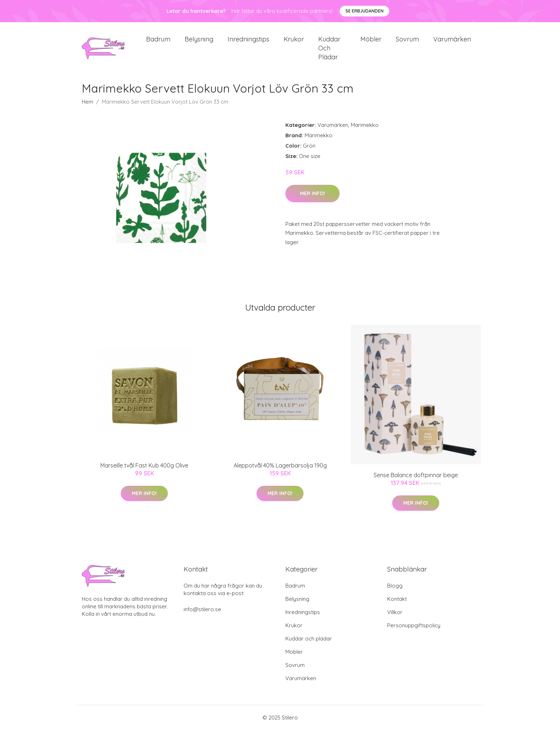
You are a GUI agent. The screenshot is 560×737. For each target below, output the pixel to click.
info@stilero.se (202, 616)
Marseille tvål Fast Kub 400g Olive (144, 473)
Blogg (395, 593)
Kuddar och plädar (329, 52)
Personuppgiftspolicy (414, 632)
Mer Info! (312, 201)
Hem (87, 109)
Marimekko (365, 132)
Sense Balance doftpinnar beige (416, 482)
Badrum (158, 43)
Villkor (395, 619)
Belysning (199, 43)
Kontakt (397, 606)
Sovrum (407, 43)
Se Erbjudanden (364, 11)
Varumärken (452, 43)
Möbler (371, 43)
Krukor (294, 43)
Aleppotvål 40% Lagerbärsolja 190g (280, 473)
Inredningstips (248, 43)
